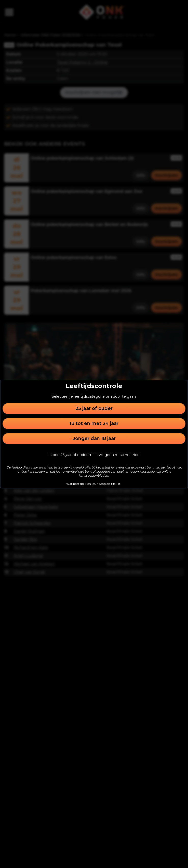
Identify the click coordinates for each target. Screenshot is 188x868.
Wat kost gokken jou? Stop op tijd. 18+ (94, 484)
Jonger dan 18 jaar (94, 438)
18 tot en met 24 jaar (94, 423)
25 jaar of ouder (94, 408)
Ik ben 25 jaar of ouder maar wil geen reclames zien (94, 455)
